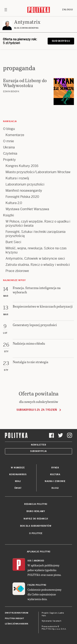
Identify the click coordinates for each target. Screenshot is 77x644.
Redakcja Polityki (36, 504)
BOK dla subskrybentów (36, 526)
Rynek (55, 468)
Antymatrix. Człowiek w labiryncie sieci (35, 258)
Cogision (53, 613)
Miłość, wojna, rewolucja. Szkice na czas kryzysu (36, 250)
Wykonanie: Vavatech (52, 621)
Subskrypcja (38, 451)
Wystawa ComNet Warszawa (27, 209)
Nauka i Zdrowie (55, 481)
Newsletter (38, 445)
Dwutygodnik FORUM (17, 613)
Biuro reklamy (36, 511)
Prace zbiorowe (17, 271)
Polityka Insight (14, 618)
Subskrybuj (61, 41)
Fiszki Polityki (37, 585)
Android (39, 561)
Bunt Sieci (13, 242)
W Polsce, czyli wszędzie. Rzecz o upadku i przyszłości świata (38, 223)
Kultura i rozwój (17, 178)
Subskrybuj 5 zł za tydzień (37, 410)
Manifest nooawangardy (24, 191)
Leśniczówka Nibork (17, 624)
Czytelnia (10, 153)
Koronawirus (18, 474)
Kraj (18, 481)
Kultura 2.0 (14, 203)
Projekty (9, 160)
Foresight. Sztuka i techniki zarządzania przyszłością (36, 234)
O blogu (9, 129)
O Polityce (36, 533)
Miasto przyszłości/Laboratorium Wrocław (38, 172)
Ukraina (9, 147)
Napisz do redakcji (36, 519)
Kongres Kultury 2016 (22, 166)
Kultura (55, 474)
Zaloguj (68, 10)
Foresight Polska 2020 (22, 197)
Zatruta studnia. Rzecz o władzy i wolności (38, 265)
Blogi (55, 488)
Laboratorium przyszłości (25, 184)
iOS (30, 561)
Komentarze (15, 135)
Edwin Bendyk (11, 92)
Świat (18, 488)
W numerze (18, 468)
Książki (9, 215)
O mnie (9, 141)
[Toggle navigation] (6, 10)
